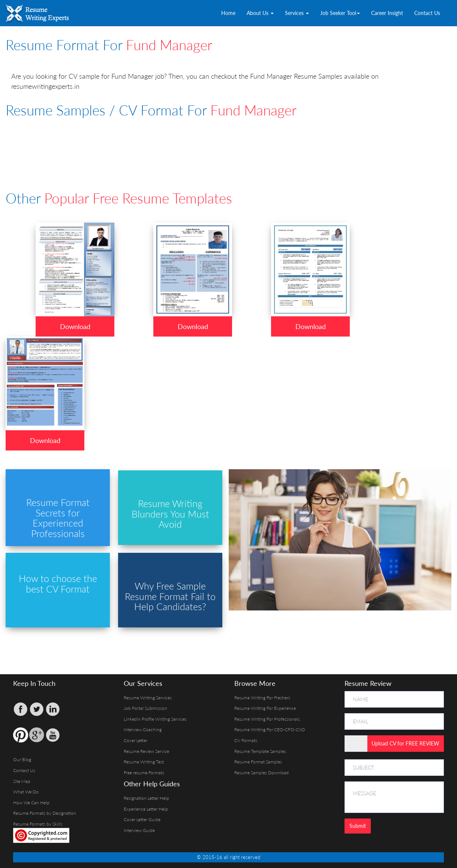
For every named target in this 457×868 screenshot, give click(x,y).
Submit (358, 826)
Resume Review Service (146, 751)
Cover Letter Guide (142, 819)
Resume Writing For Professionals (267, 719)
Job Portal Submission (145, 708)
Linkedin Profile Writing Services (155, 719)
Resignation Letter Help (146, 798)
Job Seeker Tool (340, 13)
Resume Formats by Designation (45, 813)
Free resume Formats (144, 773)
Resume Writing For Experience (265, 708)
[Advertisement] (187, 144)
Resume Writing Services (148, 698)
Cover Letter (136, 740)
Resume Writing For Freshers (262, 698)
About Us (260, 13)
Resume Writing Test (144, 762)
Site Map (22, 781)
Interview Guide (139, 830)
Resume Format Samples (258, 762)
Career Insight (387, 13)
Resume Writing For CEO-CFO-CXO (270, 730)
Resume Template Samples (260, 751)
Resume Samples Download (261, 773)
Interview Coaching (143, 730)
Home (228, 13)
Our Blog (22, 759)
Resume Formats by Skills (38, 824)
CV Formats (246, 740)
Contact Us (427, 13)
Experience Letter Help (146, 809)
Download (75, 326)
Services (297, 13)
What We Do (26, 792)
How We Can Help (31, 803)
